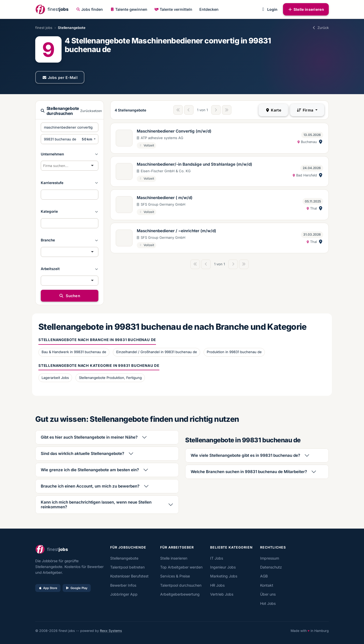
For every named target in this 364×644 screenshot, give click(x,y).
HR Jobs (217, 585)
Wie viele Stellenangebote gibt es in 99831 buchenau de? (245, 455)
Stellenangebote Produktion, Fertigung (110, 378)
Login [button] (269, 9)
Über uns (268, 594)
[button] (70, 154)
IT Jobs (217, 558)
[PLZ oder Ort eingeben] (60, 139)
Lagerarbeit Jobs (55, 378)
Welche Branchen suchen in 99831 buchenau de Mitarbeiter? (249, 472)
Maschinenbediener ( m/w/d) (165, 198)
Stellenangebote (124, 558)
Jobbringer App (124, 594)
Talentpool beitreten (127, 567)
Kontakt (267, 585)
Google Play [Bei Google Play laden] (77, 588)
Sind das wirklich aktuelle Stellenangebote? (82, 453)
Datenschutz (271, 567)
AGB (264, 576)
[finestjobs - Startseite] (52, 9)
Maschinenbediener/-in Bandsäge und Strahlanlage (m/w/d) (194, 164)
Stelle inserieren (306, 9)
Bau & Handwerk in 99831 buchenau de (74, 352)
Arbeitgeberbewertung (180, 594)
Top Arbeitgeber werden (181, 567)
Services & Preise (175, 576)
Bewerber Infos (123, 585)
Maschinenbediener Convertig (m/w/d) (174, 131)
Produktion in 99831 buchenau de (234, 352)
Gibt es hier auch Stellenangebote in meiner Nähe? (89, 437)
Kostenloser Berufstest (129, 576)
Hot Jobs (268, 603)
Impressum (270, 558)
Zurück (320, 28)
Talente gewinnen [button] (129, 9)
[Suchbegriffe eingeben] (70, 127)
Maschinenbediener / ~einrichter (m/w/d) (176, 231)
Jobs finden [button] (90, 9)
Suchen (70, 296)
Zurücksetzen (91, 111)
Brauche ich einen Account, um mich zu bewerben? (90, 486)
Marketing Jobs (224, 576)
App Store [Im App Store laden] (48, 588)
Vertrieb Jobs (222, 594)
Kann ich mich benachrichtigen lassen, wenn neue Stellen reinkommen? (96, 504)
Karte (273, 110)
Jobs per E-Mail (60, 77)
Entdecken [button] (209, 9)
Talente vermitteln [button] (173, 9)
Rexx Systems (111, 631)
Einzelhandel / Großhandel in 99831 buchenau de (157, 352)
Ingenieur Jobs (223, 567)
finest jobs (44, 28)
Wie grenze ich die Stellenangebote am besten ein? (90, 470)
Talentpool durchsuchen (181, 585)
